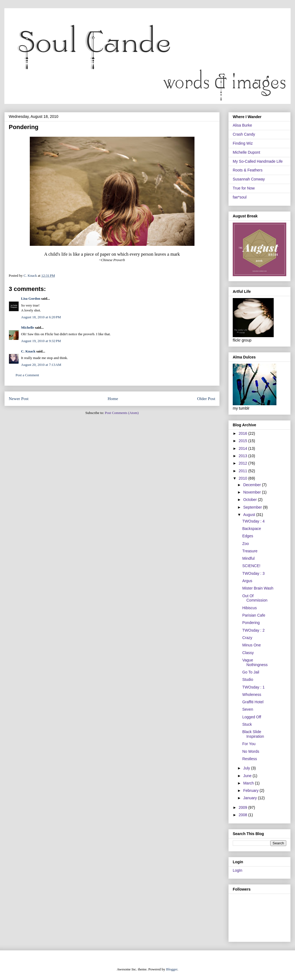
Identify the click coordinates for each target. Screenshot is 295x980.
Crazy (247, 638)
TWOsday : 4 (253, 521)
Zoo (246, 544)
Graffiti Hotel (253, 702)
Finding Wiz (243, 143)
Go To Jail (251, 672)
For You (249, 744)
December (252, 485)
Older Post (206, 399)
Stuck (247, 724)
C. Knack (28, 351)
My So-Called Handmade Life (258, 161)
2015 (244, 441)
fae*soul (240, 197)
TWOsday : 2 (253, 630)
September (253, 507)
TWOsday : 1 (253, 687)
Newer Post (19, 399)
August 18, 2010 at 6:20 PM (41, 317)
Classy (248, 653)
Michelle (28, 327)
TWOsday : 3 (253, 573)
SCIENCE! (251, 566)
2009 (244, 807)
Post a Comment (27, 375)
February (251, 791)
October (250, 500)
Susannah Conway (249, 179)
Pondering (251, 623)
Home (113, 399)
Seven (248, 709)
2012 (244, 463)
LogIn (238, 870)
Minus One (252, 645)
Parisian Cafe (254, 615)
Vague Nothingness (255, 662)
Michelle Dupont (246, 152)
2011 (244, 471)
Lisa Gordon (31, 298)
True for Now (244, 188)
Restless (250, 759)
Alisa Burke (242, 125)
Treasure (250, 551)
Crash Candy (244, 134)
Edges (248, 536)
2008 (244, 815)
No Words (251, 751)
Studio (248, 679)
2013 (244, 456)
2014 (244, 448)
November (252, 492)
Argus (247, 581)
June (248, 776)
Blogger (172, 969)
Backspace (252, 529)
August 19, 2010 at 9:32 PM (41, 341)
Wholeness (252, 695)
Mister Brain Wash (258, 588)
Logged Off (252, 717)
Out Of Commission (255, 598)
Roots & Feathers (248, 170)
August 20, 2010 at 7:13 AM (41, 365)
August (250, 515)
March (249, 783)
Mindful (248, 558)
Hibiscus (250, 608)
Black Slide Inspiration (253, 734)
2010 (244, 478)
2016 (244, 433)
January (250, 798)
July (247, 768)
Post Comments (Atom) (122, 413)
